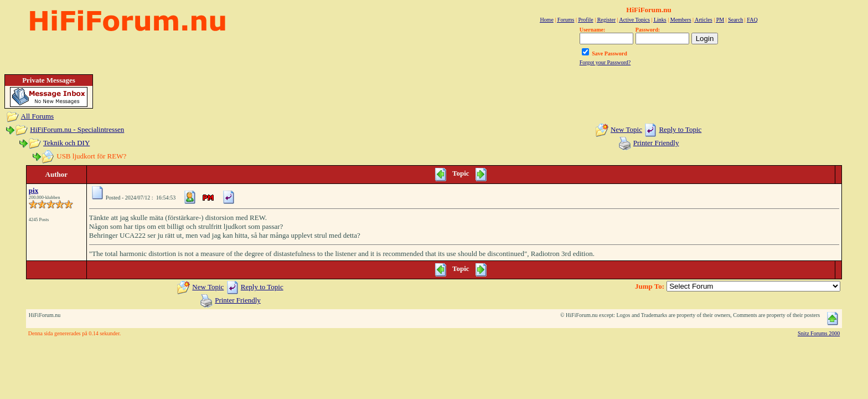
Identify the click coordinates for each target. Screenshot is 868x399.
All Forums (38, 116)
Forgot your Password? (605, 62)
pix (33, 190)
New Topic (626, 129)
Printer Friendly (656, 143)
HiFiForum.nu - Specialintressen (77, 129)
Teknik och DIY (66, 143)
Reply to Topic (680, 129)
